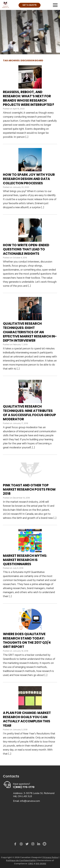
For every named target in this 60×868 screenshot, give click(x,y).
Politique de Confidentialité (21, 860)
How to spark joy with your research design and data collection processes (29, 179)
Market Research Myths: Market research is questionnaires (25, 560)
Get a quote (30, 5)
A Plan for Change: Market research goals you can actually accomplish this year (27, 719)
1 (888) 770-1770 (24, 787)
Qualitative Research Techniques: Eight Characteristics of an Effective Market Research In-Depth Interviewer (30, 332)
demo (22, 844)
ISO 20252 (41, 864)
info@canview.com (30, 801)
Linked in (39, 845)
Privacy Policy (51, 857)
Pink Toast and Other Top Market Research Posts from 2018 (29, 489)
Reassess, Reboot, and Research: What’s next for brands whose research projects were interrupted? (29, 98)
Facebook (16, 845)
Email (44, 844)
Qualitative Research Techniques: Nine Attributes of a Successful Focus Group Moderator (29, 413)
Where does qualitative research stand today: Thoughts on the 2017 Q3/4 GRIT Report (27, 640)
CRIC (31, 864)
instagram (33, 845)
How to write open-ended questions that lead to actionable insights (26, 249)
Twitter (27, 845)
